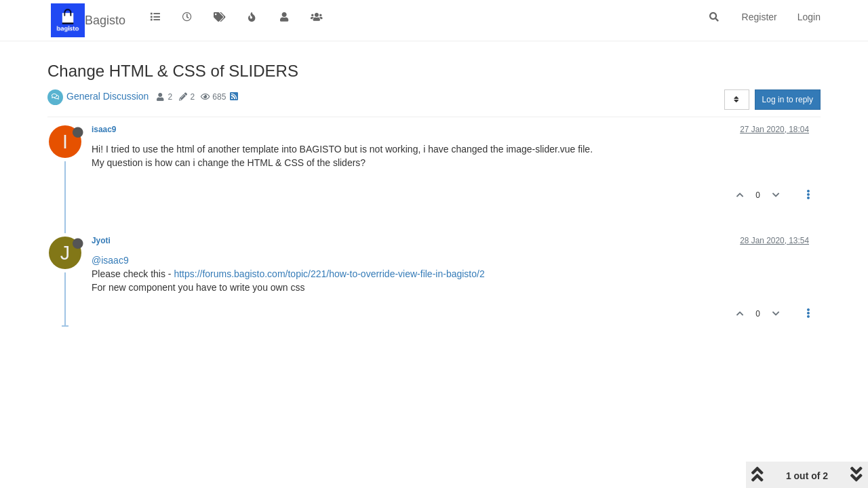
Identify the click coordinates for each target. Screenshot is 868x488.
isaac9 (104, 129)
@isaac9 (110, 260)
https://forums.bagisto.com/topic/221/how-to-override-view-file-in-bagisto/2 (329, 274)
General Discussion (107, 96)
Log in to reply (788, 100)
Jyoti (101, 241)
